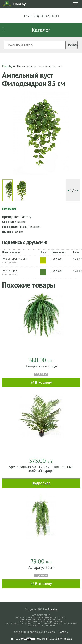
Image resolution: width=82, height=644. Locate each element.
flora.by (53, 609)
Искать (73, 45)
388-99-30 (41, 16)
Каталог (41, 30)
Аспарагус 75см (41, 567)
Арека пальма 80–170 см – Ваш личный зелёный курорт (41, 469)
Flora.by (7, 66)
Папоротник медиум (41, 366)
